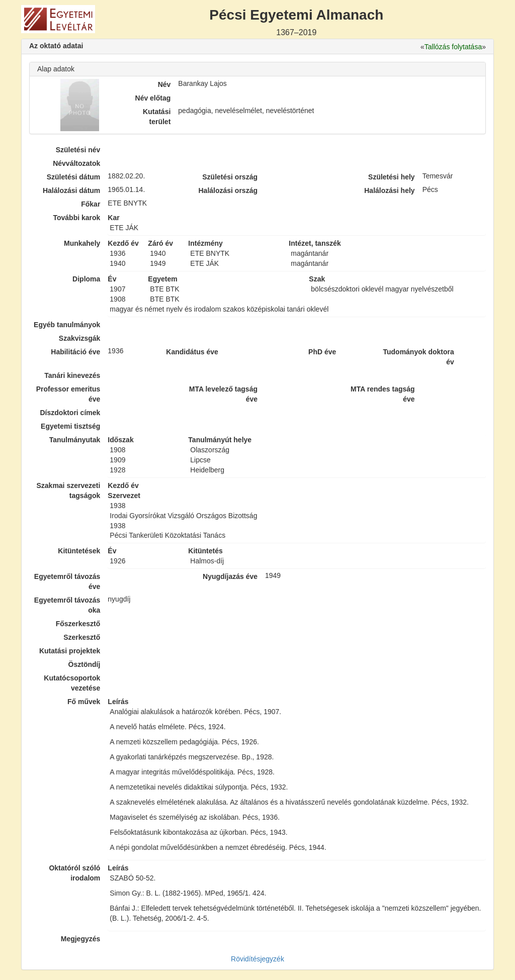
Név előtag (153, 98)
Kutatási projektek (70, 651)
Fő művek (84, 702)
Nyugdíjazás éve (230, 576)
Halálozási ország (228, 190)
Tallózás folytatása (453, 47)
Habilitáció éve (75, 352)
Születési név (78, 150)
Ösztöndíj (84, 664)
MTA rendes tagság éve (383, 394)
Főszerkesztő (78, 624)
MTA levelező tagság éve (223, 394)
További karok (76, 218)
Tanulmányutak (75, 440)
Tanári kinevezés (72, 375)
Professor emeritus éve (68, 394)
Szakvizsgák (80, 338)
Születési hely (392, 177)
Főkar (91, 204)
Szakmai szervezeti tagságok (68, 491)
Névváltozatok (76, 163)
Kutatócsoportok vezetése (72, 683)
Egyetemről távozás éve (67, 581)
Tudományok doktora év (418, 357)
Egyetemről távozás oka (67, 605)
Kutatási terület (157, 117)
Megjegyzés (81, 939)
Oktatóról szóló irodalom (74, 873)
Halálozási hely (389, 190)
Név (164, 84)
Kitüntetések (79, 551)
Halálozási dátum (71, 190)
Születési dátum (74, 177)
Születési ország (230, 177)
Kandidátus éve (192, 352)
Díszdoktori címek (70, 413)
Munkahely (82, 243)
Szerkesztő (82, 637)
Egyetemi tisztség (70, 426)
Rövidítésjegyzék (257, 959)
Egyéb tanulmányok (67, 325)
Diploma (86, 279)
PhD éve (322, 352)
